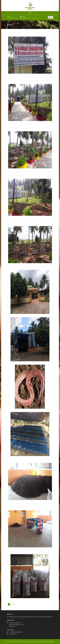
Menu (30, 13)
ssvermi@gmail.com (34, 18)
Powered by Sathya (49, 642)
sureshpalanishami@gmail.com (26, 18)
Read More (50, 617)
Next (14, 604)
